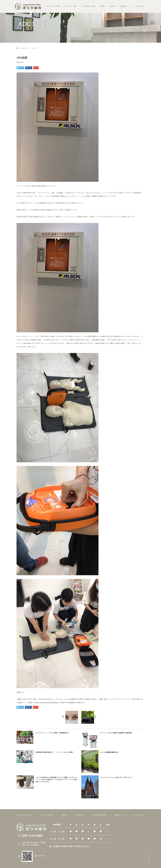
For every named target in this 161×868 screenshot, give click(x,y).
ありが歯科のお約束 (88, 6)
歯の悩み (112, 6)
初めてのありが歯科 (54, 6)
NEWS (102, 6)
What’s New (20, 62)
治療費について (125, 6)
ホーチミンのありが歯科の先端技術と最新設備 (117, 733)
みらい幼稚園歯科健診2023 (109, 752)
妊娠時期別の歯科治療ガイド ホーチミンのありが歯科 (54, 752)
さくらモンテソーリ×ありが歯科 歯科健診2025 (52, 733)
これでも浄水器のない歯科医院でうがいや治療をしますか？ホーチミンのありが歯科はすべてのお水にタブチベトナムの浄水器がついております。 (56, 780)
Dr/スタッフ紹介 (71, 6)
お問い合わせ (140, 6)
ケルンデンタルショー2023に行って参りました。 (117, 778)
